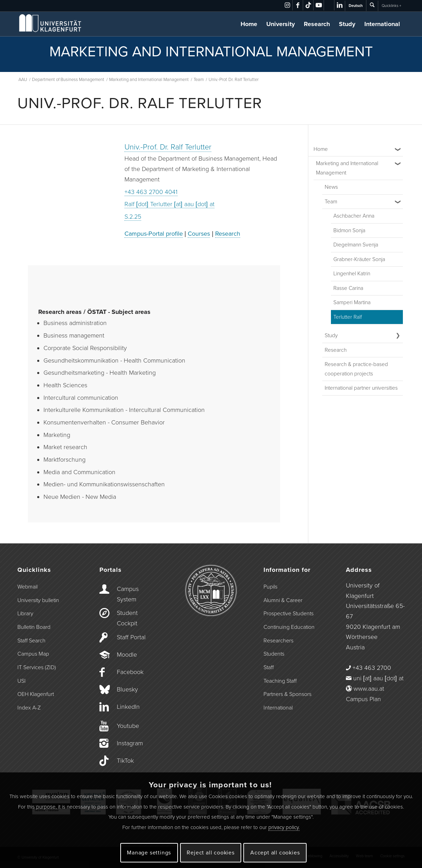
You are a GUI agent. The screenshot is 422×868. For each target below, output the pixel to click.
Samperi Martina (352, 302)
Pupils (270, 587)
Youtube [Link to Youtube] (128, 726)
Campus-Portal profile (154, 234)
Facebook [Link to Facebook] (130, 672)
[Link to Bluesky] (329, 5)
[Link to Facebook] (298, 5)
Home (249, 24)
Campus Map (33, 654)
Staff (269, 667)
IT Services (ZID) (37, 667)
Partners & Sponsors (287, 694)
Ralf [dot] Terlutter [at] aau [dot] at (169, 204)
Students (274, 654)
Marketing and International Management (347, 168)
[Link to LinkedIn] (340, 5)
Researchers (278, 641)
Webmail (27, 587)
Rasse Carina (348, 288)
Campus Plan (363, 699)
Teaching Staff (280, 681)
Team (331, 202)
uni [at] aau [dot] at (378, 678)
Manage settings (149, 853)
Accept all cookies (275, 853)
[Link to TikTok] (308, 5)
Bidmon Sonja (349, 230)
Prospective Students (289, 614)
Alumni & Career (283, 600)
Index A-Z (29, 708)
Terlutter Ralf (348, 317)
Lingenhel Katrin (352, 274)
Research (317, 24)
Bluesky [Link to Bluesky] (127, 689)
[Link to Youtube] (319, 5)
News (331, 187)
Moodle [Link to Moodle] (127, 655)
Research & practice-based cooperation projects (356, 369)
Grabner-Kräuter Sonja (359, 259)
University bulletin (38, 600)
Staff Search (31, 641)
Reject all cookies (210, 853)
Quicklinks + (391, 6)
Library (25, 614)
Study (347, 24)
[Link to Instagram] (287, 5)
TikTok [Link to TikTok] (125, 761)
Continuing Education (289, 627)
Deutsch (356, 6)
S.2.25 (133, 217)
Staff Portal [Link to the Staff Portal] (131, 637)
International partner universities (361, 388)
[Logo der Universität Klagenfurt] (51, 24)
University (281, 24)
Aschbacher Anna (354, 216)
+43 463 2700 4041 (151, 192)
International (382, 24)
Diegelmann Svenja (356, 245)
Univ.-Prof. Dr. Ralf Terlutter (168, 147)
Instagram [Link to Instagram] (130, 743)
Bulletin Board (34, 627)
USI (22, 681)
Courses (199, 234)
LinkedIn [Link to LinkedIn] (128, 707)
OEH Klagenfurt (36, 694)
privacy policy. (284, 827)
